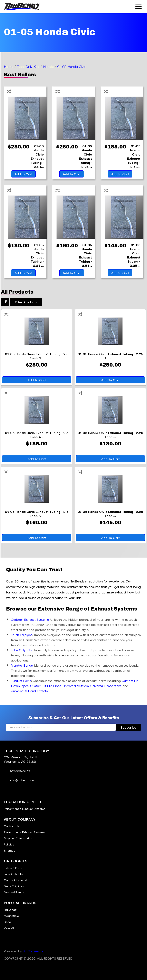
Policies (9, 844)
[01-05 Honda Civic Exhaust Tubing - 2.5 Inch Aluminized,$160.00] (86, 255)
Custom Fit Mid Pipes (46, 686)
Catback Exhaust (15, 880)
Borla (7, 922)
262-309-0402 (17, 771)
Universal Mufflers (76, 686)
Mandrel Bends (22, 665)
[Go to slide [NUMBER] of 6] (65, 553)
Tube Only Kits (21, 650)
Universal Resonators (106, 686)
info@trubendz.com (20, 780)
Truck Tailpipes (22, 635)
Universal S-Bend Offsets (29, 691)
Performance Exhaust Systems (25, 808)
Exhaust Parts (21, 680)
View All (9, 928)
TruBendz (10, 909)
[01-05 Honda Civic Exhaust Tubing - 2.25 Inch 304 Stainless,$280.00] (86, 156)
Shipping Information (18, 838)
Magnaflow (11, 915)
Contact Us (12, 826)
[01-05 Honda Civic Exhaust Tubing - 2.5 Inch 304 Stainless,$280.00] (37, 156)
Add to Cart (23, 174)
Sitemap (10, 850)
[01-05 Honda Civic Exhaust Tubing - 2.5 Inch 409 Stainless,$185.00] (134, 156)
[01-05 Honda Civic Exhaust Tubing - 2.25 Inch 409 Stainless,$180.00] (37, 255)
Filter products (26, 302)
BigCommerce (33, 951)
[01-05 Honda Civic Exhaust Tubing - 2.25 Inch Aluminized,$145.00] (134, 255)
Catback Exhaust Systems (30, 619)
